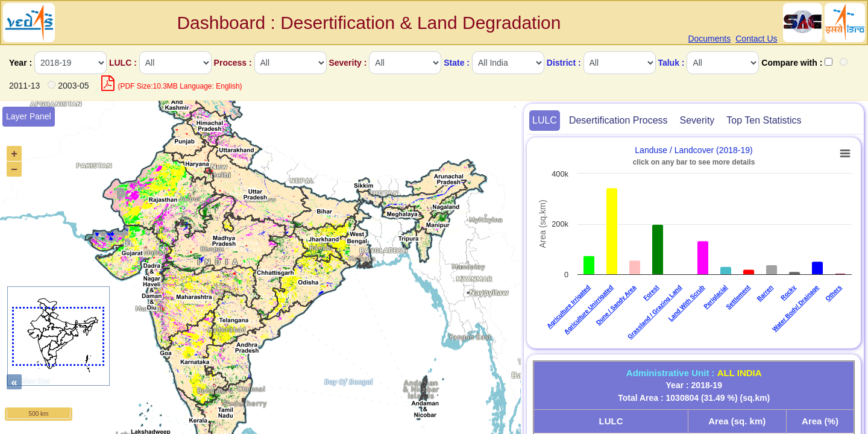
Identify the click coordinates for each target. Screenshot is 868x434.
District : (564, 63)
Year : (20, 63)
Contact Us (756, 39)
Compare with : (792, 63)
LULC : (123, 63)
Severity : (348, 63)
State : (457, 63)
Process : (233, 63)
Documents (709, 39)
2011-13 (24, 86)
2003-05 (73, 86)
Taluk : (671, 63)
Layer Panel (29, 116)
